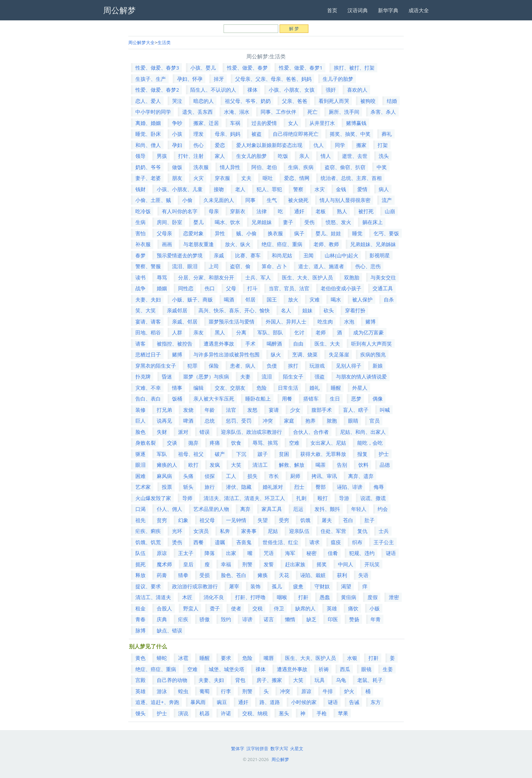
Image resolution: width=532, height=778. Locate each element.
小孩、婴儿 (203, 68)
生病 (140, 222)
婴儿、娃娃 (328, 233)
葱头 (284, 713)
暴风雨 (198, 702)
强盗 (320, 376)
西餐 (198, 542)
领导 (140, 156)
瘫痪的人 (167, 465)
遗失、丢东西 (197, 112)
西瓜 (345, 669)
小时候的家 (304, 702)
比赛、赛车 (248, 255)
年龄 (210, 410)
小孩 (177, 134)
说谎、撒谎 (373, 498)
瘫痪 (263, 575)
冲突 (268, 421)
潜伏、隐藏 (239, 487)
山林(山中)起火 (341, 255)
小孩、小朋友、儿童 (180, 189)
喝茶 (321, 465)
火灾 (198, 178)
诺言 (269, 619)
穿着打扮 (355, 310)
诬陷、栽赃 (313, 575)
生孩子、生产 (151, 79)
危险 (262, 388)
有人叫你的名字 (180, 211)
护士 (384, 454)
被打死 (366, 211)
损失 (252, 476)
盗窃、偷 (240, 266)
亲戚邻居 (177, 310)
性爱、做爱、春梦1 (301, 68)
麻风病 (164, 476)
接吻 (219, 189)
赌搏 (177, 354)
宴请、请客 (148, 321)
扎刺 (301, 498)
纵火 (276, 354)
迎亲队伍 (299, 531)
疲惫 (298, 586)
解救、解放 (292, 465)
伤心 (198, 145)
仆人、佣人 (169, 509)
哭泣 (177, 101)
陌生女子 (293, 376)
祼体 (252, 90)
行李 (226, 691)
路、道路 (270, 702)
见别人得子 (349, 366)
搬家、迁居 (206, 123)
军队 (162, 454)
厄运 (298, 509)
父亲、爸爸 (295, 101)
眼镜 (366, 669)
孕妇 (177, 145)
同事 (250, 200)
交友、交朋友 (230, 388)
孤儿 (277, 586)
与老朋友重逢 (198, 244)
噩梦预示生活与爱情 (232, 321)
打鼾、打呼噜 (250, 597)
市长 (274, 476)
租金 (140, 608)
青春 (140, 619)
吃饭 (283, 156)
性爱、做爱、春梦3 (157, 68)
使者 (236, 608)
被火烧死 (298, 200)
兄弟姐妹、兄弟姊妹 (373, 244)
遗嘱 (220, 542)
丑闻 (308, 255)
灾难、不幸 (148, 388)
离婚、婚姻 (148, 123)
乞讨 (299, 332)
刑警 (247, 564)
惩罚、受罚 (239, 421)
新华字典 (388, 10)
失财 (162, 432)
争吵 (177, 123)
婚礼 (315, 388)
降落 (210, 553)
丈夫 (246, 178)
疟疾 (183, 619)
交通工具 (383, 288)
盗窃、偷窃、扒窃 (345, 167)
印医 (333, 619)
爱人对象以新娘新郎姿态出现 (269, 145)
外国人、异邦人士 (286, 321)
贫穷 (162, 520)
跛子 (263, 454)
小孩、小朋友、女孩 (292, 90)
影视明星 (380, 255)
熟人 (342, 211)
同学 (340, 145)
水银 (352, 658)
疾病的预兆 (373, 354)
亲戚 (219, 255)
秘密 (311, 553)
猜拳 (183, 575)
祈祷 (324, 669)
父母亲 (164, 233)
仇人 (319, 145)
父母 (231, 288)
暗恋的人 (204, 101)
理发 (198, 134)
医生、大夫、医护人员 (307, 277)
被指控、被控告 (175, 344)
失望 (263, 520)
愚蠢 (325, 597)
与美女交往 (383, 277)
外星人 (360, 388)
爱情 (362, 189)
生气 (272, 200)
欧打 (193, 465)
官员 (375, 421)
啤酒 (188, 421)
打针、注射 (191, 156)
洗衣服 (201, 167)
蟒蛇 (162, 658)
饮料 (363, 465)
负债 (272, 366)
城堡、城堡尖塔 (226, 669)
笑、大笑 (146, 310)
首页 (332, 10)
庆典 (162, 619)
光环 (177, 531)
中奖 (382, 167)
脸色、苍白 (234, 575)
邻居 (250, 299)
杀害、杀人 (383, 112)
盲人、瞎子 (356, 410)
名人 (286, 310)
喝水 (336, 299)
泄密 (394, 597)
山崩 (390, 211)
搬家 (361, 145)
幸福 (226, 564)
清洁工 (260, 465)
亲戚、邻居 (185, 321)
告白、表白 (148, 399)
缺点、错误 (169, 630)
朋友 (177, 178)
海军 (290, 553)
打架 (383, 145)
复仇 (362, 531)
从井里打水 (322, 123)
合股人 (164, 608)
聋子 (215, 608)
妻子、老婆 (148, 178)
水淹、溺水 (237, 112)
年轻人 (359, 509)
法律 (262, 211)
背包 (240, 680)
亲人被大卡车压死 (214, 399)
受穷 (284, 520)
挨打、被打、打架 (354, 68)
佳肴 (333, 553)
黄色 (140, 658)
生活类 (164, 42)
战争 (140, 288)
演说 (183, 713)
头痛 (188, 476)
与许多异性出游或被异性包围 (226, 354)
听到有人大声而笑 (372, 344)
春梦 (140, 255)
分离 (241, 332)
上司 (214, 266)
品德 (385, 465)
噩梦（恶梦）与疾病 (206, 376)
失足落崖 (339, 354)
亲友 (198, 332)
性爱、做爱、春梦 (247, 68)
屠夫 (327, 520)
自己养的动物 (172, 680)
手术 (250, 344)
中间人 (346, 564)
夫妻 (245, 376)
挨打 (293, 366)
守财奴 (322, 586)
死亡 (312, 112)
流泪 (267, 376)
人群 (177, 332)
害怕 (140, 233)
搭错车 (311, 399)
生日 (335, 399)
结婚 (392, 101)
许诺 (226, 713)
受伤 (309, 222)
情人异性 (230, 167)
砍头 (329, 310)
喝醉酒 (274, 344)
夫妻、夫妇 (148, 299)
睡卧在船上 (258, 399)
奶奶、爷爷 (148, 167)
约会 (383, 509)
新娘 (378, 366)
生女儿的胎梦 (251, 156)
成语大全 (419, 10)
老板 (321, 211)
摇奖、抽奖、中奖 (350, 134)
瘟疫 (336, 542)
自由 (298, 344)
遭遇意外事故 (219, 344)
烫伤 (177, 542)
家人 (220, 156)
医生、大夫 (327, 344)
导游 (344, 498)
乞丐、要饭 (386, 233)
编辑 (198, 388)
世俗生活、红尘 (280, 542)
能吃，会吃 (370, 443)
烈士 (299, 487)
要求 (226, 658)
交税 (258, 608)
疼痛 (215, 443)
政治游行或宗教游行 (195, 586)
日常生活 (288, 388)
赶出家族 (295, 564)
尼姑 (273, 531)
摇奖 (322, 564)
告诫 (354, 702)
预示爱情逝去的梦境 (180, 255)
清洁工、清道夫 (153, 597)
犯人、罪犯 (269, 189)
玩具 (320, 680)
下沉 (241, 454)
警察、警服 (148, 266)
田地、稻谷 (148, 332)
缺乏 (311, 619)
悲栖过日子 (148, 354)
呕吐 (268, 178)
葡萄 (205, 691)
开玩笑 (372, 564)
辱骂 (162, 277)
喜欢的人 (357, 90)
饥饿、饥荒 (148, 542)
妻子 (288, 222)
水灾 (320, 189)
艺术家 (143, 487)
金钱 (341, 189)
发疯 (215, 465)
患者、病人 (243, 366)
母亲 (214, 211)
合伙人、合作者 (311, 432)
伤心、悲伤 (368, 266)
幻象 (183, 520)
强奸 (331, 90)
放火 (293, 299)
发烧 (188, 410)
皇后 (188, 564)
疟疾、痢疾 (148, 531)
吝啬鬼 (244, 542)
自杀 (389, 299)
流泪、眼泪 (185, 266)
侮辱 (379, 487)
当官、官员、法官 (289, 288)
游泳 (162, 691)
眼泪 (140, 465)
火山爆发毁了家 (153, 498)
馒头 (140, 713)
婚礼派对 (273, 487)
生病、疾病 (301, 167)
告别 (342, 465)
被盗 (256, 134)
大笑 (236, 465)
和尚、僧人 (148, 145)
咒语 (269, 553)
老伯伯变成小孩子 (341, 288)
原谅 (162, 553)
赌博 (370, 321)
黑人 (220, 332)
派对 (183, 432)
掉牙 (219, 79)
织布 (357, 542)
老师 (321, 332)
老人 (240, 189)
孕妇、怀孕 (190, 79)
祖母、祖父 (191, 454)
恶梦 (356, 399)
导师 (187, 498)
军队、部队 (270, 332)
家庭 (289, 421)
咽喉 (282, 597)
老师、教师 (326, 244)
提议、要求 (148, 586)
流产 (387, 200)
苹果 (343, 713)
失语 (363, 575)
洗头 (384, 156)
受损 (205, 575)
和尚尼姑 (282, 255)
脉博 (140, 630)
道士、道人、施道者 (321, 266)
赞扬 (354, 619)
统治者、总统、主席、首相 (351, 178)
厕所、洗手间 (344, 112)
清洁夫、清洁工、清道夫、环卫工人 (244, 498)
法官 (231, 410)
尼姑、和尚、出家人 (363, 432)
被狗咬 (368, 101)
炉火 (349, 691)
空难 (294, 443)
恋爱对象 (193, 233)
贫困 (284, 454)
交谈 (172, 443)
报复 (362, 454)
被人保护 (362, 299)
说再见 (164, 421)
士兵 (384, 531)
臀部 (321, 487)
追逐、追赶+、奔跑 (157, 702)
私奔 (225, 531)
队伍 (140, 553)
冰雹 (183, 658)
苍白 (348, 520)
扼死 (140, 564)
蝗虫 (183, 691)
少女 (295, 410)
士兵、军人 (258, 277)
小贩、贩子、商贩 (192, 299)
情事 (177, 388)
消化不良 (214, 597)
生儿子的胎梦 (338, 79)
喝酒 (229, 299)
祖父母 (207, 520)
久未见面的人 (219, 200)
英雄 (332, 608)
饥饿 (305, 520)
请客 (140, 344)
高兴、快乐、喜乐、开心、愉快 (234, 310)
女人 (293, 123)
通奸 (299, 211)
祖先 (140, 520)
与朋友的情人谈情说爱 (361, 376)
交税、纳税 (255, 713)
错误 (205, 432)
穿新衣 (238, 211)
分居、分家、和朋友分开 (206, 277)
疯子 (299, 233)
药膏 (162, 575)
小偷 (187, 200)
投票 (167, 487)
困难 (140, 476)
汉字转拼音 (257, 748)
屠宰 (234, 586)
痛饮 (353, 608)
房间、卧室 (169, 222)
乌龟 (341, 680)
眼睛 (353, 421)
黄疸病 (349, 597)
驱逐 (140, 454)
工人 (231, 476)
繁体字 (238, 748)
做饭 (177, 167)
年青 (376, 619)
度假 (373, 597)
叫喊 (385, 410)
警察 (298, 189)
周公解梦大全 (141, 42)
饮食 (236, 443)
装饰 (255, 586)
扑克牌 (143, 376)
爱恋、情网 (297, 178)
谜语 (391, 553)
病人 (384, 189)
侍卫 (279, 608)
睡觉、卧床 (148, 134)
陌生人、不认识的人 (213, 90)
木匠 (187, 597)
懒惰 (290, 619)
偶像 (378, 399)
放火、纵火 (238, 244)
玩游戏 (317, 366)
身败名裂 (146, 443)
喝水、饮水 (227, 222)
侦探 (210, 476)
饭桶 (177, 399)
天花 (284, 575)
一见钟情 (236, 520)
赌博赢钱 (356, 123)
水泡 (349, 321)
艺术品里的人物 (211, 509)
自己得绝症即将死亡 (296, 134)
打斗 (252, 288)
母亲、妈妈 (227, 134)
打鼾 (303, 597)
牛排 (328, 691)
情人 (326, 156)
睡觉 (357, 233)
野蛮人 (191, 608)
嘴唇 (269, 658)
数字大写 (279, 748)
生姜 (388, 669)
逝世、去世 (355, 156)
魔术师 (164, 564)
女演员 (201, 531)
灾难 (315, 299)
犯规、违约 (362, 553)
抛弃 (193, 443)
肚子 (369, 520)
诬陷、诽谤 (350, 487)
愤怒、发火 (338, 222)
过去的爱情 (264, 123)
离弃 (245, 509)
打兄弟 (164, 410)
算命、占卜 (274, 266)
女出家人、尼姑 (328, 443)
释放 (140, 575)
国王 (272, 299)
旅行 (210, 487)
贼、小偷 (246, 233)
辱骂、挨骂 (265, 443)
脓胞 (332, 421)
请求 (315, 542)
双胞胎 (352, 277)
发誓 (269, 564)
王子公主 (384, 542)
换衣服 (275, 233)
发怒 (252, 410)
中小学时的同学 (153, 112)
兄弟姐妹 (262, 222)
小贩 (375, 608)
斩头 (188, 487)
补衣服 (143, 244)
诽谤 (247, 619)
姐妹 (307, 310)
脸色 (140, 432)
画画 (167, 244)
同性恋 (186, 288)
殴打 (323, 498)
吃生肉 (325, 321)
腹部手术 (322, 410)
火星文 (297, 748)
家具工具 (272, 509)
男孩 (162, 156)
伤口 (210, 288)
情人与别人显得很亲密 (345, 200)
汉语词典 (358, 10)
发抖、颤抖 (327, 509)
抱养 (310, 421)
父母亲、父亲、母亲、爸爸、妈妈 (273, 79)
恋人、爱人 (148, 101)
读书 (140, 277)
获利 (342, 575)
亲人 (304, 156)
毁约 (226, 619)
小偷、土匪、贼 (153, 200)
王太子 (186, 553)
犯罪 (192, 366)
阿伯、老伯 (264, 167)
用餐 (287, 399)
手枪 (322, 713)
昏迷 (167, 376)
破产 (220, 454)
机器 (205, 713)
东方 (376, 702)
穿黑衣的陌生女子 (156, 366)
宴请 (274, 410)
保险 (214, 366)
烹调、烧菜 (305, 354)
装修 (140, 410)
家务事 (249, 531)
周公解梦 (280, 759)
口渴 (140, 509)
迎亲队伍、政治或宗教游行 (251, 432)
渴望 (346, 586)
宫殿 (140, 680)
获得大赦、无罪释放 (323, 454)
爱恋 (220, 145)
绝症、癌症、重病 (282, 244)
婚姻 (162, 288)
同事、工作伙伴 (278, 112)
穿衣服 (222, 178)
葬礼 (387, 134)
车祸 (235, 123)
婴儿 (198, 222)
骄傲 (205, 619)
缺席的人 (305, 608)
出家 (231, 553)
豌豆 (222, 702)
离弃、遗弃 (361, 476)
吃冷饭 (143, 211)
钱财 (140, 189)
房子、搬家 (269, 680)
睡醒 (336, 388)
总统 (210, 421)
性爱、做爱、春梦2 (157, 90)
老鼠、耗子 (370, 680)
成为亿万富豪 (368, 332)
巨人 (140, 421)
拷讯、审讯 (324, 476)
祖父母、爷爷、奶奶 (248, 101)
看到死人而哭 (334, 101)
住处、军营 (333, 531)
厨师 (295, 476)
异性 (220, 233)
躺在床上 (373, 222)
